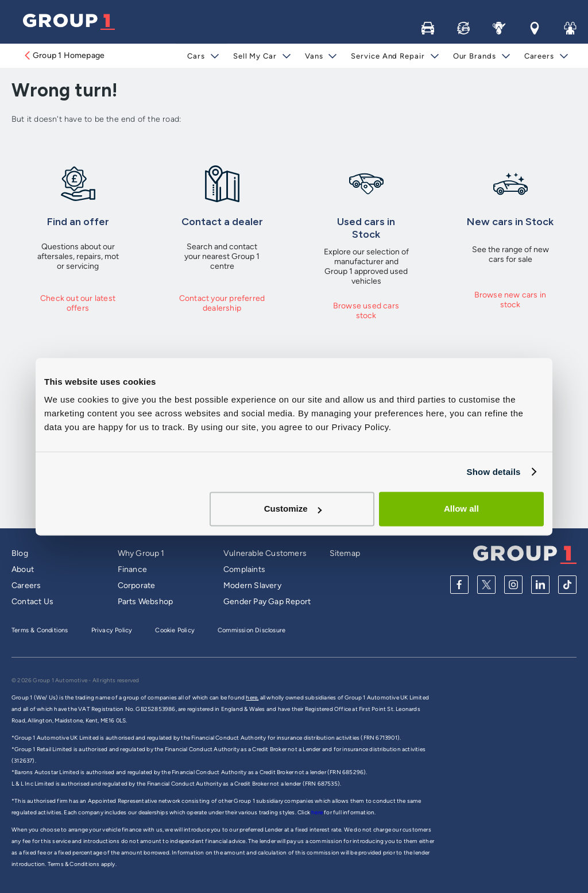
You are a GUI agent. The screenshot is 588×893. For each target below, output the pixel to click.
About (23, 569)
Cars (196, 56)
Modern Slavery (252, 585)
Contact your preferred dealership (222, 303)
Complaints (244, 569)
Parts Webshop (146, 602)
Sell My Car (255, 56)
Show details (493, 472)
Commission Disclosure (252, 630)
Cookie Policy (175, 630)
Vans (314, 56)
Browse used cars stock (366, 311)
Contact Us (32, 602)
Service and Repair (388, 56)
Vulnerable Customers (265, 553)
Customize (293, 509)
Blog (20, 553)
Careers (539, 56)
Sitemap (345, 553)
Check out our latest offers (78, 303)
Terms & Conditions (40, 630)
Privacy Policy (112, 630)
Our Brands (475, 56)
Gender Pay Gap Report (267, 602)
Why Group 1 (141, 553)
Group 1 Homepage (64, 55)
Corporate (137, 585)
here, (252, 697)
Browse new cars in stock (510, 300)
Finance (132, 569)
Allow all (461, 509)
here (318, 812)
